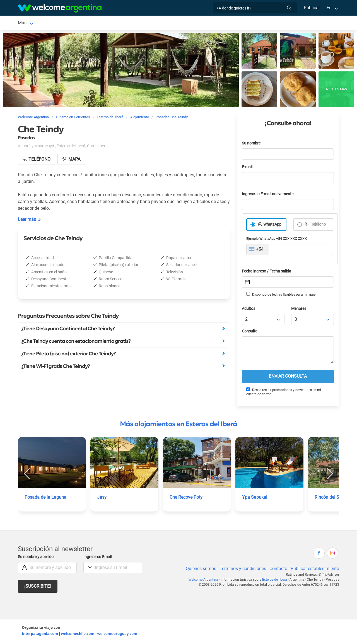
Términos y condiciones (242, 570)
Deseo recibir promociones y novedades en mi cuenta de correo (283, 393)
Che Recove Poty (186, 498)
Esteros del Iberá (34, 23)
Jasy (102, 498)
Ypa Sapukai (255, 498)
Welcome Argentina (205, 581)
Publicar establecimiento (315, 570)
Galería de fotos (225, 23)
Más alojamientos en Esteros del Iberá (178, 425)
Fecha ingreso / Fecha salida (267, 272)
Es (329, 8)
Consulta (250, 332)
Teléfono (319, 225)
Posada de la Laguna (45, 498)
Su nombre (252, 144)
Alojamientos (74, 23)
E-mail (248, 168)
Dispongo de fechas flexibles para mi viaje (280, 295)
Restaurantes (163, 23)
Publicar (312, 8)
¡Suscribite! (38, 587)
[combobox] (258, 250)
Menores (299, 310)
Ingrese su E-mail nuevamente (269, 195)
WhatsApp (272, 225)
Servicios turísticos (124, 23)
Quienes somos (199, 570)
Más (251, 23)
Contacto (278, 570)
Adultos (249, 310)
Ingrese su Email (98, 558)
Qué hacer (192, 23)
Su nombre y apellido (37, 558)
